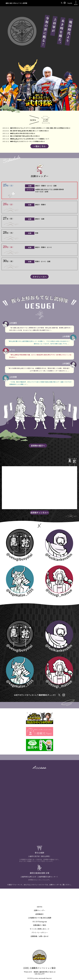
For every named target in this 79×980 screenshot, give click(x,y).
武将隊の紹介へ (38, 446)
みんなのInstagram (40, 921)
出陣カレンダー (39, 910)
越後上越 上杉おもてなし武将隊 (16, 3)
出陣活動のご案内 (40, 925)
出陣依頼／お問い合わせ (39, 936)
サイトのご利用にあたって (40, 929)
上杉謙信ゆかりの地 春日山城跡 (40, 918)
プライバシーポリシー (40, 932)
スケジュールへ (40, 277)
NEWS (40, 907)
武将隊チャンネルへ (40, 513)
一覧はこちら (40, 146)
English (70, 3)
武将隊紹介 (39, 914)
